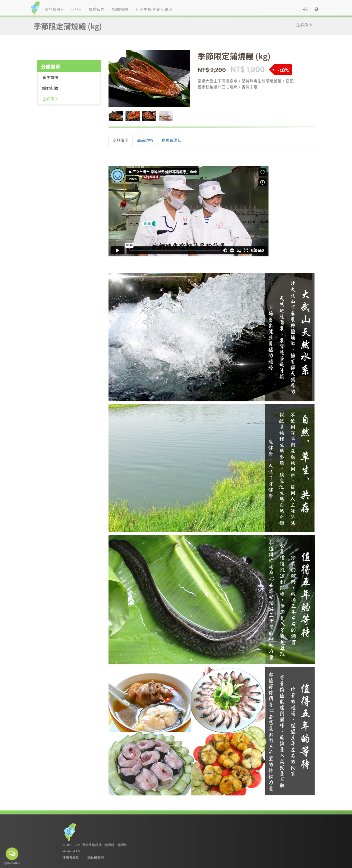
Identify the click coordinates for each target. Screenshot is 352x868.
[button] (316, 9)
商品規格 (145, 140)
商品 (76, 9)
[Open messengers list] (12, 854)
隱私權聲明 (96, 857)
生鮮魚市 (304, 25)
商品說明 (120, 140)
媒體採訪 (120, 9)
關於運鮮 (54, 9)
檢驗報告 (96, 9)
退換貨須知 (171, 140)
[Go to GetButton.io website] (12, 863)
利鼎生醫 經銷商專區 (154, 9)
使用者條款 (71, 857)
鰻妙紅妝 (50, 88)
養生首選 (50, 77)
